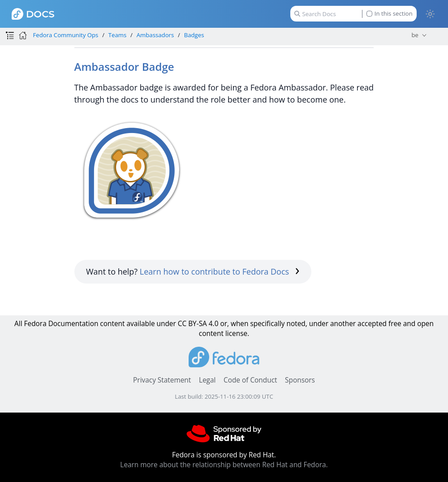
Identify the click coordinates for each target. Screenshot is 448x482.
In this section (390, 14)
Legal (207, 380)
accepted (372, 324)
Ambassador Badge (124, 67)
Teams (118, 35)
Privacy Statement (162, 380)
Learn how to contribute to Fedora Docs (220, 271)
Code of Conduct (250, 380)
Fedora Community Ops (65, 35)
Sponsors (300, 380)
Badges (194, 35)
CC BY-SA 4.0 (198, 324)
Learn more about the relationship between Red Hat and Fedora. (224, 465)
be (415, 35)
